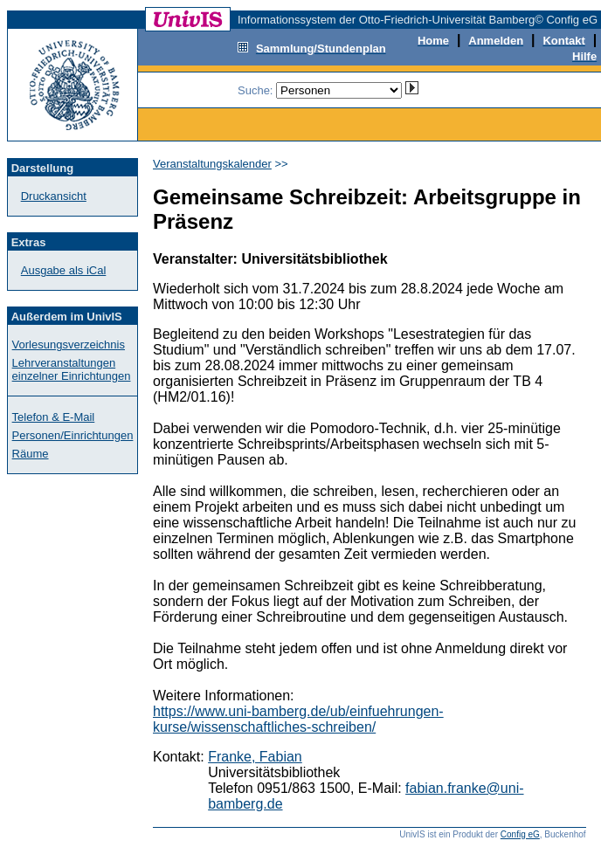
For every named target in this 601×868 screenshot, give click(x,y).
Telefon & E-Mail (54, 417)
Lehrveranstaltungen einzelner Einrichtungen (72, 369)
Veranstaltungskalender (212, 164)
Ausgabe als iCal (64, 270)
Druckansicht (54, 196)
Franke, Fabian (255, 757)
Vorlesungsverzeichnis (69, 344)
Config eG (520, 834)
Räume (31, 454)
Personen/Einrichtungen (73, 435)
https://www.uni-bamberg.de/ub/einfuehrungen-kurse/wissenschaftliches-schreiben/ (298, 719)
